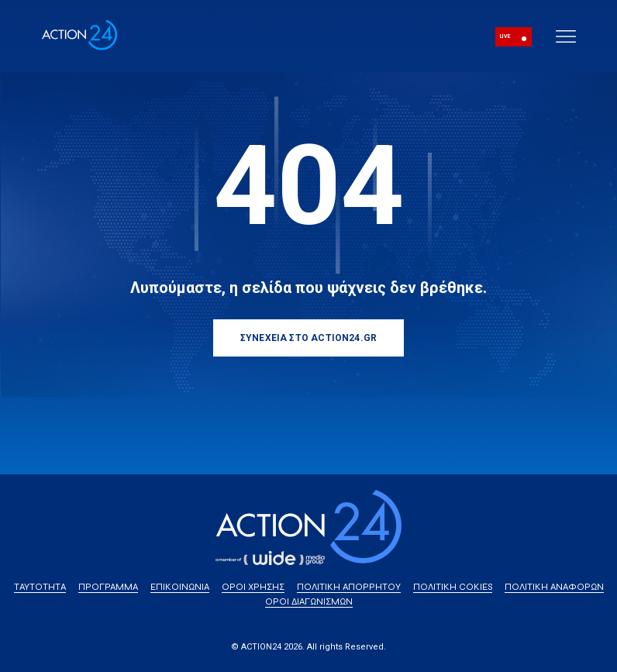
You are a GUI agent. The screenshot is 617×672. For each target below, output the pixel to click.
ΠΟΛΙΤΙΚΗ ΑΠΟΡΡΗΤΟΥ (349, 587)
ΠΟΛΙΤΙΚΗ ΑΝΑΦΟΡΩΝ (554, 587)
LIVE (505, 36)
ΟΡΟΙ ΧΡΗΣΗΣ (253, 587)
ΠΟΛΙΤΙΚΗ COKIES (453, 587)
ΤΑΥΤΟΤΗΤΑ (40, 587)
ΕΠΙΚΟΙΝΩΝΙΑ (180, 587)
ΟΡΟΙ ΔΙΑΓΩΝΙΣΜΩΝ (309, 601)
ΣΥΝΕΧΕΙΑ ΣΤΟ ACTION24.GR (308, 338)
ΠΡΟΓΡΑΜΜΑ (108, 587)
